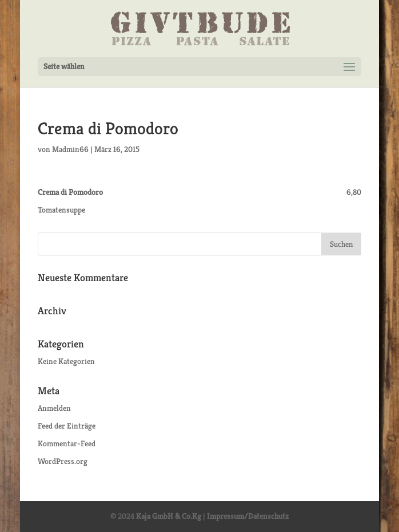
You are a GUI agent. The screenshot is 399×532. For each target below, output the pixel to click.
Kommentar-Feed (67, 443)
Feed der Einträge (67, 426)
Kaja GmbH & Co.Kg (169, 516)
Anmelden (54, 408)
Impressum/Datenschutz (248, 516)
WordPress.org (63, 461)
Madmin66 (70, 149)
